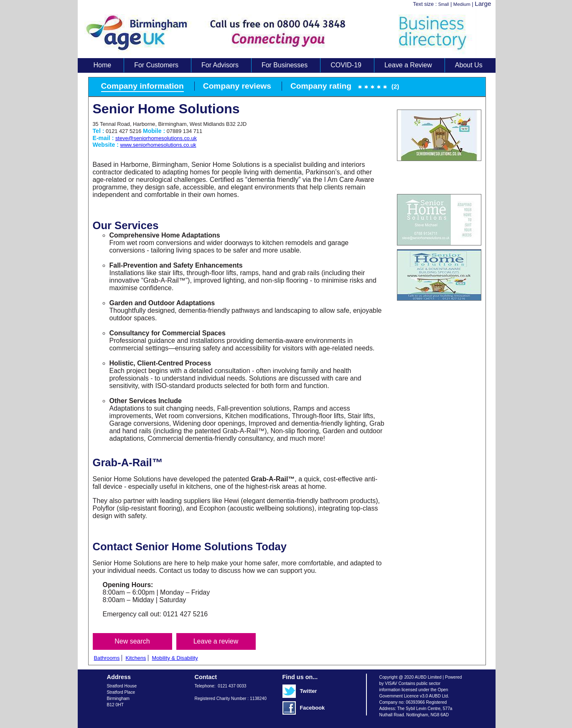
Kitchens (136, 658)
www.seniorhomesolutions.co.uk (158, 145)
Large (483, 4)
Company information (142, 86)
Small (444, 4)
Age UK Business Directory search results (282, 33)
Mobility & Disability (175, 658)
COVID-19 (346, 65)
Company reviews (237, 86)
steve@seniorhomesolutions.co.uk (156, 138)
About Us (469, 65)
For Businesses (285, 65)
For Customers (156, 65)
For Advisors (220, 65)
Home (103, 65)
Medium (462, 4)
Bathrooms (107, 658)
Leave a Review (408, 65)
